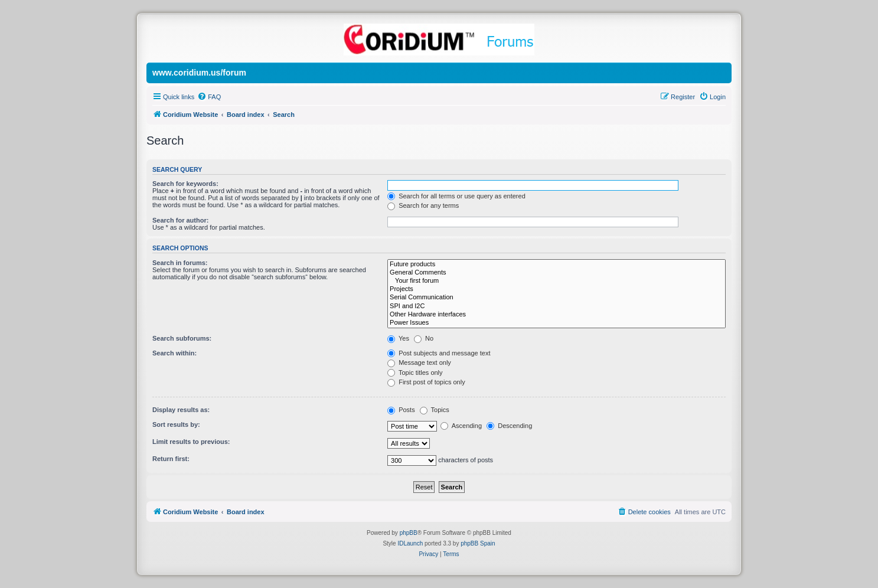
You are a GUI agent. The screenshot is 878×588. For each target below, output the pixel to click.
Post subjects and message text (439, 353)
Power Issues (556, 323)
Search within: (174, 353)
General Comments (556, 273)
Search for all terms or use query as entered (456, 196)
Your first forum (556, 281)
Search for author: (180, 220)
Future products (556, 264)
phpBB (409, 533)
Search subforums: (182, 338)
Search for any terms (423, 205)
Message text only (419, 362)
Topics (435, 410)
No (424, 338)
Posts (401, 410)
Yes (398, 338)
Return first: (171, 459)
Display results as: (181, 410)
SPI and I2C (556, 306)
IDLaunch (410, 543)
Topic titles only (415, 373)
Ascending (461, 426)
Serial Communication (556, 298)
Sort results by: (176, 424)
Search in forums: (180, 263)
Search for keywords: (185, 184)
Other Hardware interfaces (556, 315)
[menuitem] (209, 97)
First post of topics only (426, 382)
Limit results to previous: (191, 442)
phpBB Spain (478, 543)
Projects (556, 289)
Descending (509, 426)
